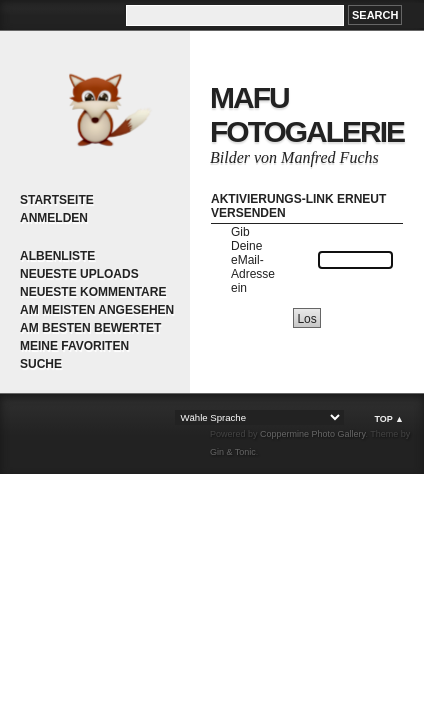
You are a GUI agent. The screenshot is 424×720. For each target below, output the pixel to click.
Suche (41, 364)
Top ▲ (389, 419)
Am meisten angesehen (97, 310)
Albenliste (57, 256)
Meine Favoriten (74, 346)
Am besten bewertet (90, 328)
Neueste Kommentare (93, 292)
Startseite (57, 200)
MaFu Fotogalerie (307, 114)
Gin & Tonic (233, 452)
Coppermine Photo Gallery (312, 434)
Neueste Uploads (79, 274)
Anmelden (54, 218)
